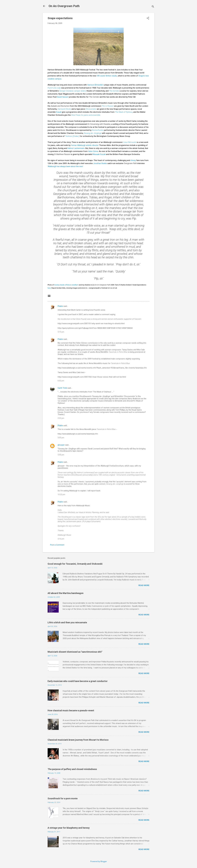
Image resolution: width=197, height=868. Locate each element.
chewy (133, 160)
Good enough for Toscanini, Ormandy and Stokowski (75, 564)
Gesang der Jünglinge (93, 133)
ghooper (61, 445)
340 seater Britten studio (107, 76)
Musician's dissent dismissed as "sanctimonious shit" (75, 652)
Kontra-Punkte (98, 130)
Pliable (60, 306)
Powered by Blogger (99, 861)
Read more (144, 585)
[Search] (153, 7)
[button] (148, 18)
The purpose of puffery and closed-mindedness (72, 769)
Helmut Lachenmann (76, 148)
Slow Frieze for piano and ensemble (86, 115)
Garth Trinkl (62, 388)
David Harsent (63, 97)
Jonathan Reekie (100, 163)
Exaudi (59, 112)
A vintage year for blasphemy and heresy (69, 828)
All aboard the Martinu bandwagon (66, 593)
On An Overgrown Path (64, 6)
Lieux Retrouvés (130, 142)
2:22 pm (61, 418)
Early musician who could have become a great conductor (78, 681)
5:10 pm (61, 332)
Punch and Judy (54, 88)
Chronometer (91, 109)
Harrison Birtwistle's (95, 85)
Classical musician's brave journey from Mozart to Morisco (78, 740)
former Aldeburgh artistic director (85, 145)
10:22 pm (61, 494)
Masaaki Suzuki (99, 154)
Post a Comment (57, 545)
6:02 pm (61, 381)
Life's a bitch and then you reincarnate (67, 622)
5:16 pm (61, 539)
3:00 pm (61, 438)
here (49, 288)
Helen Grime (93, 151)
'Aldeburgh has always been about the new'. (66, 166)
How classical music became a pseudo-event (71, 710)
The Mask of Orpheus (124, 112)
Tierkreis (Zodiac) (72, 136)
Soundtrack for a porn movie (63, 798)
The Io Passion (108, 106)
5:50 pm (61, 455)
